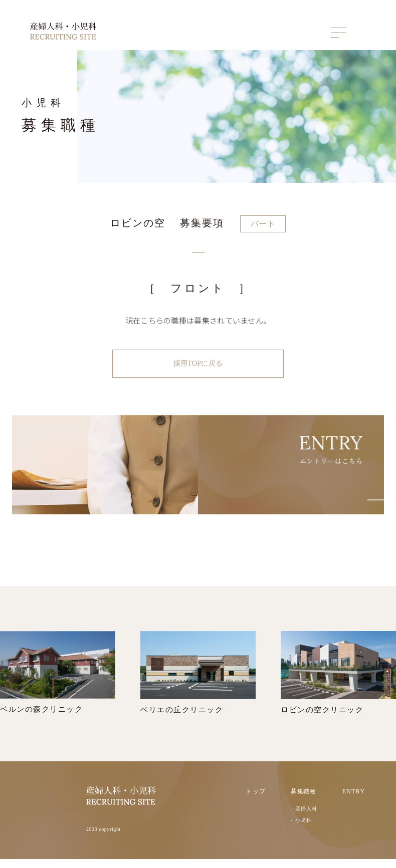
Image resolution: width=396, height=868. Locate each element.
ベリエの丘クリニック (198, 681)
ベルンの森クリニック (58, 681)
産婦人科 (306, 818)
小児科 (304, 829)
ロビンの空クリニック (338, 681)
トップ (256, 801)
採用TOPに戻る (198, 363)
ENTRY (354, 801)
